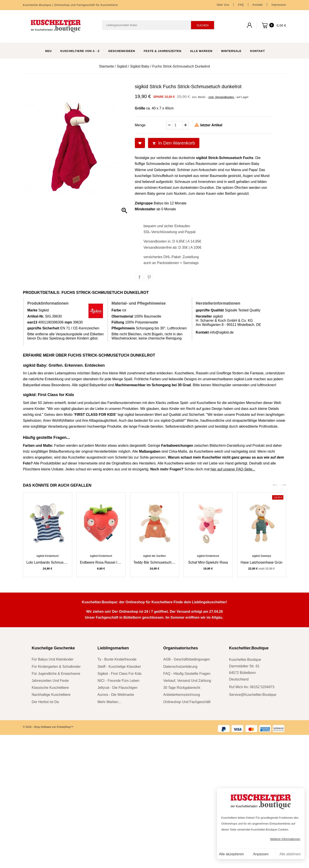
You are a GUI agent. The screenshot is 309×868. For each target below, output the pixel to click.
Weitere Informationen (285, 839)
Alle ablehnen (290, 854)
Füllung (118, 322)
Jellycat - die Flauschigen (118, 688)
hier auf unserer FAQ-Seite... (233, 469)
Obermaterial (122, 316)
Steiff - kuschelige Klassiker (119, 667)
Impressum (279, 5)
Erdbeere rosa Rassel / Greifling (106, 562)
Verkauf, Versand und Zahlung (187, 681)
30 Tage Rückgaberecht (182, 688)
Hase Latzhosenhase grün (261, 562)
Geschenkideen (122, 51)
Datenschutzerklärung (180, 667)
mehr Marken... (109, 702)
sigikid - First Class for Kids (120, 674)
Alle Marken (201, 51)
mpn (68, 322)
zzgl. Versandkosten (221, 97)
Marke (32, 310)
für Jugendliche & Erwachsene (56, 674)
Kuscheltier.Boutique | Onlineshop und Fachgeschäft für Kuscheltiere (70, 5)
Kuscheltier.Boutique (249, 648)
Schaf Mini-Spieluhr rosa (208, 562)
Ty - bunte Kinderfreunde (117, 659)
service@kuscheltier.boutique (253, 695)
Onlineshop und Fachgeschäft (187, 702)
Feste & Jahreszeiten (162, 51)
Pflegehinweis (123, 328)
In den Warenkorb (174, 143)
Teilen (139, 277)
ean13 (32, 322)
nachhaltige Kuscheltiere (51, 695)
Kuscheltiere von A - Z (80, 51)
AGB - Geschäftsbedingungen (187, 659)
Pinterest (149, 277)
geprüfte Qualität (210, 310)
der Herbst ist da (45, 702)
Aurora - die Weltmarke (116, 695)
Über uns (223, 5)
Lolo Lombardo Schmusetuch (49, 562)
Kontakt (258, 5)
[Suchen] (159, 25)
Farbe (116, 310)
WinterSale (231, 51)
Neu (48, 51)
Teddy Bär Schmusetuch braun (158, 562)
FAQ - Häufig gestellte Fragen (187, 674)
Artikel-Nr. (36, 316)
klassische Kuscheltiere (50, 688)
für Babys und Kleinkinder (53, 659)
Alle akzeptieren (231, 854)
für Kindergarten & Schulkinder (56, 667)
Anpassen (261, 854)
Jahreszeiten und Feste (50, 681)
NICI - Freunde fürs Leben (119, 681)
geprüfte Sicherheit (43, 328)
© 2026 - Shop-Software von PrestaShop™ (48, 727)
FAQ (241, 5)
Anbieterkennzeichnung (182, 695)
